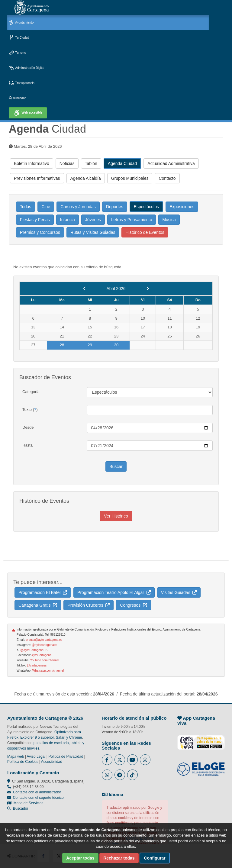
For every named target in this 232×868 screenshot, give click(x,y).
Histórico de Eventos (145, 232)
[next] (148, 289)
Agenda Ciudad (122, 163)
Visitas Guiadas (179, 592)
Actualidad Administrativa (171, 163)
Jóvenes (93, 220)
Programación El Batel (43, 592)
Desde (28, 427)
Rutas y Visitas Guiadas (93, 232)
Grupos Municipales (130, 178)
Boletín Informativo (32, 163)
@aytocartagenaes (44, 645)
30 (116, 345)
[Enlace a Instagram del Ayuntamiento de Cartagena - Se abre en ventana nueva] (145, 760)
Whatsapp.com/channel (48, 671)
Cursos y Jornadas (78, 207)
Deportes (115, 207)
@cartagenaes (37, 665)
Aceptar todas (80, 858)
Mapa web (16, 757)
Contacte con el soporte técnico (38, 798)
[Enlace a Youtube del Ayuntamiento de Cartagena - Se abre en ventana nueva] (132, 760)
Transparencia (22, 83)
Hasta (27, 445)
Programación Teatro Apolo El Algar (114, 592)
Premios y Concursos (40, 232)
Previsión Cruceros (89, 605)
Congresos (133, 605)
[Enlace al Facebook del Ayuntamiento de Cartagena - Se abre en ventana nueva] (107, 760)
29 (90, 345)
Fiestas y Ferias (35, 220)
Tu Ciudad (19, 38)
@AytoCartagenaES (34, 650)
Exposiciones (182, 207)
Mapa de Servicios (25, 803)
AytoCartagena (42, 655)
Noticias (67, 163)
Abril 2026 (116, 289)
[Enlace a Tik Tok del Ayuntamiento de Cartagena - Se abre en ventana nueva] (132, 775)
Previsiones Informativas (37, 178)
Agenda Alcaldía (86, 178)
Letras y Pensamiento (132, 220)
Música (169, 220)
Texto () (30, 410)
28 (62, 345)
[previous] (85, 289)
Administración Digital (27, 68)
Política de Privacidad (66, 757)
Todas (26, 207)
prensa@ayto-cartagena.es (44, 640)
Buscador (17, 98)
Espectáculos (146, 207)
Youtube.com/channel (45, 660)
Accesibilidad (52, 762)
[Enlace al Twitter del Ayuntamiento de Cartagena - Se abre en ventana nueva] (120, 760)
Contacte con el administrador (37, 792)
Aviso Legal (36, 757)
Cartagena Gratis (38, 605)
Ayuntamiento (21, 23)
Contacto (167, 178)
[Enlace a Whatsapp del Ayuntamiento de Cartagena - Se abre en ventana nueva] (107, 775)
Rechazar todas (119, 858)
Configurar (155, 858)
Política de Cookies (23, 762)
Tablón (91, 163)
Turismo (18, 53)
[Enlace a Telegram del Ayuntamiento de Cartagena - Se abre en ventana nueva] (120, 775)
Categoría (31, 392)
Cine (46, 207)
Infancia (68, 220)
